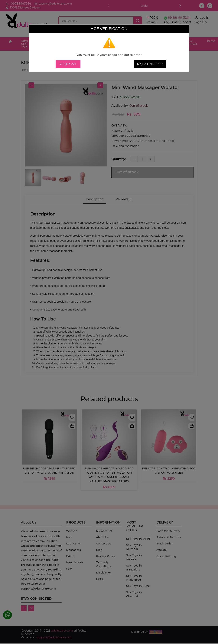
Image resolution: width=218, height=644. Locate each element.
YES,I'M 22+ (68, 64)
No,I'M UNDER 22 (150, 64)
